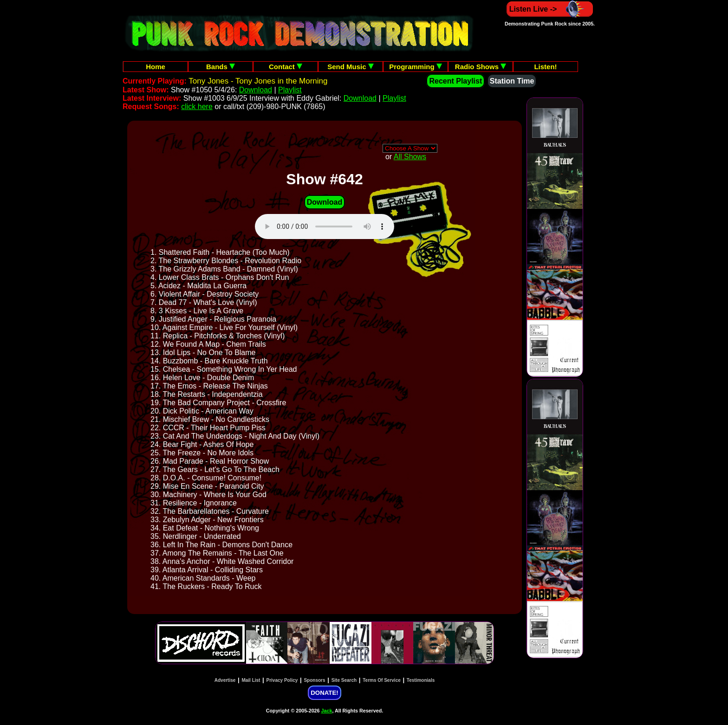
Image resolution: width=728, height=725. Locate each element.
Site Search (344, 680)
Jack (327, 711)
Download (256, 90)
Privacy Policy (282, 680)
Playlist (290, 90)
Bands (221, 67)
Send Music (351, 67)
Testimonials (421, 680)
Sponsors (314, 680)
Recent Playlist (455, 81)
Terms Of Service (382, 680)
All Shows (410, 157)
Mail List (251, 680)
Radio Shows (481, 67)
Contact (286, 67)
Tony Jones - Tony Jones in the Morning (258, 81)
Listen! (545, 67)
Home (156, 67)
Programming (416, 67)
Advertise (225, 680)
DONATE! (324, 693)
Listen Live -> (550, 9)
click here (197, 107)
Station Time (512, 81)
